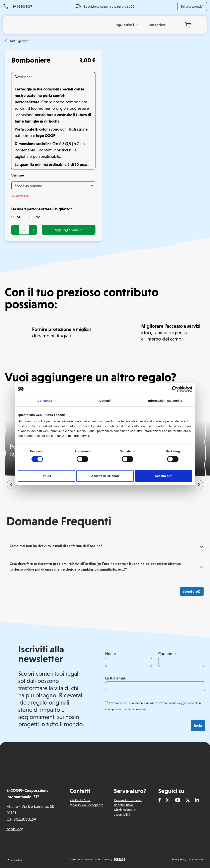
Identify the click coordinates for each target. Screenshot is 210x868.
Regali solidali (127, 25)
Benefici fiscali (124, 805)
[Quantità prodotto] (24, 230)
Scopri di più (192, 591)
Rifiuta (46, 476)
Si (16, 217)
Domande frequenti (128, 800)
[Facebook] (160, 800)
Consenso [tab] (45, 401)
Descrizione (24, 77)
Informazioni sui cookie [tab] (165, 401)
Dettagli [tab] (105, 401)
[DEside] (120, 860)
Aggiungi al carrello (68, 230)
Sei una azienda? (192, 6)
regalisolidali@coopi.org (87, 805)
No (35, 217)
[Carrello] (188, 25)
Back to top (14, 860)
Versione (18, 175)
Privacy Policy (179, 860)
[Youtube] (178, 800)
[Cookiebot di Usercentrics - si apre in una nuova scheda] (175, 389)
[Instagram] (168, 800)
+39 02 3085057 (22, 6)
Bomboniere (157, 25)
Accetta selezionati (105, 476)
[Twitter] (188, 800)
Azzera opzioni (20, 196)
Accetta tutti (164, 476)
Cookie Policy (196, 860)
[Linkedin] (197, 800)
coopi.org (15, 829)
